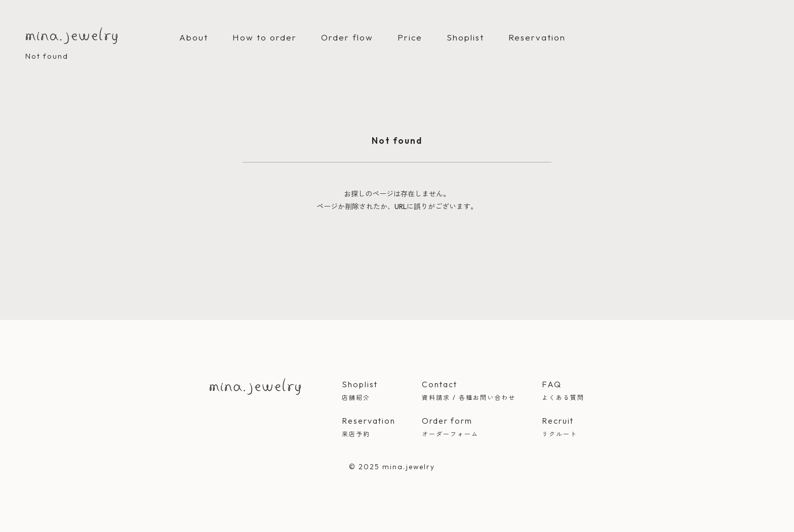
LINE (295, 414)
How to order (265, 37)
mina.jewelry (72, 36)
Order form (469, 428)
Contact (469, 392)
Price (410, 37)
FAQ (563, 392)
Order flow (347, 37)
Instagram (275, 414)
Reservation (537, 37)
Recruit (563, 428)
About (194, 37)
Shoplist (465, 37)
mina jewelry (255, 386)
